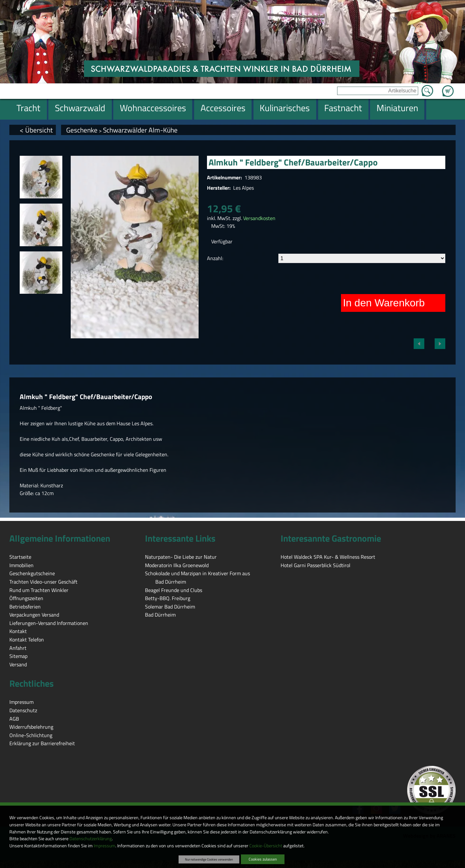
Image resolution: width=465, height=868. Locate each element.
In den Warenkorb (384, 303)
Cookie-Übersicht (266, 846)
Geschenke (82, 130)
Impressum (104, 846)
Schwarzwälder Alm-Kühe (140, 130)
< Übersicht (36, 130)
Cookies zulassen (263, 859)
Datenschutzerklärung (91, 839)
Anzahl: (215, 258)
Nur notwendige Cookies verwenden (209, 859)
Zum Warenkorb (448, 87)
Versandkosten (259, 218)
